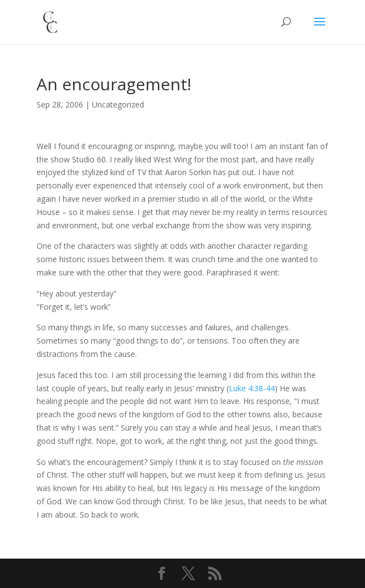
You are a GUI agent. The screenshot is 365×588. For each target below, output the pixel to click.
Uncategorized (118, 104)
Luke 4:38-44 (252, 388)
